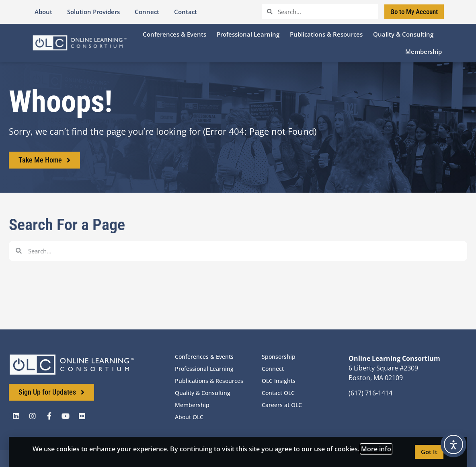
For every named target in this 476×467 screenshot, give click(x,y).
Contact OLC (278, 393)
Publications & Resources (209, 381)
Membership (192, 405)
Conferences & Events (204, 357)
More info (376, 449)
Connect (273, 369)
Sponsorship (279, 357)
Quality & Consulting (203, 393)
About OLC (189, 417)
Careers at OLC (282, 405)
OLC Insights (279, 381)
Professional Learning (204, 369)
